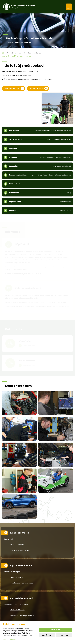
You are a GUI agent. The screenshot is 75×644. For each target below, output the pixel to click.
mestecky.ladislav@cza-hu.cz (22, 616)
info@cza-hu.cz (36, 88)
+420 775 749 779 (17, 610)
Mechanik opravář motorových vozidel (17, 56)
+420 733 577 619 (17, 545)
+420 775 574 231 (17, 577)
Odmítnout (47, 635)
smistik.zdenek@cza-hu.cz (21, 550)
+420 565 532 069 (12, 88)
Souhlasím (55, 630)
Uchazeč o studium (14, 53)
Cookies (12, 639)
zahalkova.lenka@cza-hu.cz (21, 583)
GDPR (5, 639)
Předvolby (64, 635)
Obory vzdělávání (34, 53)
